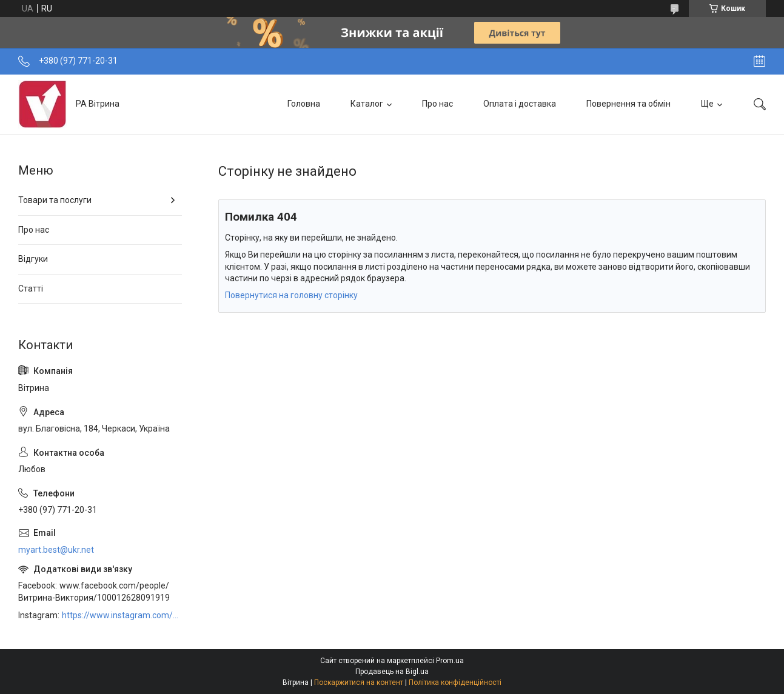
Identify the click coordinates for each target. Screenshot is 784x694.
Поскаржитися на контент (359, 682)
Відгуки (33, 259)
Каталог (367, 104)
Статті (31, 289)
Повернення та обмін (628, 104)
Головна (304, 104)
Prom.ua (450, 661)
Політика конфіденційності (455, 682)
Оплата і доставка (520, 104)
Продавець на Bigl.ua (392, 672)
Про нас (437, 104)
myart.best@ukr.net (56, 550)
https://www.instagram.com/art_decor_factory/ (122, 615)
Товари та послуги (55, 200)
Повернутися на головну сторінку (291, 295)
